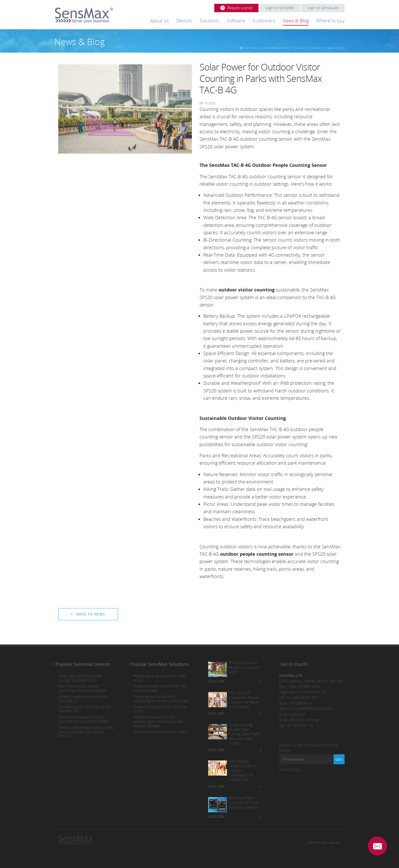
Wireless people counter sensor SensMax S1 (84, 699)
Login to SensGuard (323, 8)
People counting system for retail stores (159, 678)
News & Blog (296, 21)
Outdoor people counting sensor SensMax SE (84, 709)
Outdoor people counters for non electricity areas (160, 688)
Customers (264, 21)
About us (159, 21)
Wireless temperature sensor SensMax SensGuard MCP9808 (83, 719)
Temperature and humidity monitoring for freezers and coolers (161, 699)
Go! (338, 759)
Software (236, 21)
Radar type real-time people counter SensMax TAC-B (80, 678)
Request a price (240, 8)
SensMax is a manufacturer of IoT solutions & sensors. (284, 48)
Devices (184, 21)
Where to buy (330, 21)
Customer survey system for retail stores (160, 709)
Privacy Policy (289, 769)
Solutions (209, 21)
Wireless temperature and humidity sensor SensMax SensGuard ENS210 (86, 732)
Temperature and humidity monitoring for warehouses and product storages (158, 722)
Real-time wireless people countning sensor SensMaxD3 (82, 688)
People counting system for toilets (160, 732)
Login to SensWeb (280, 8)
